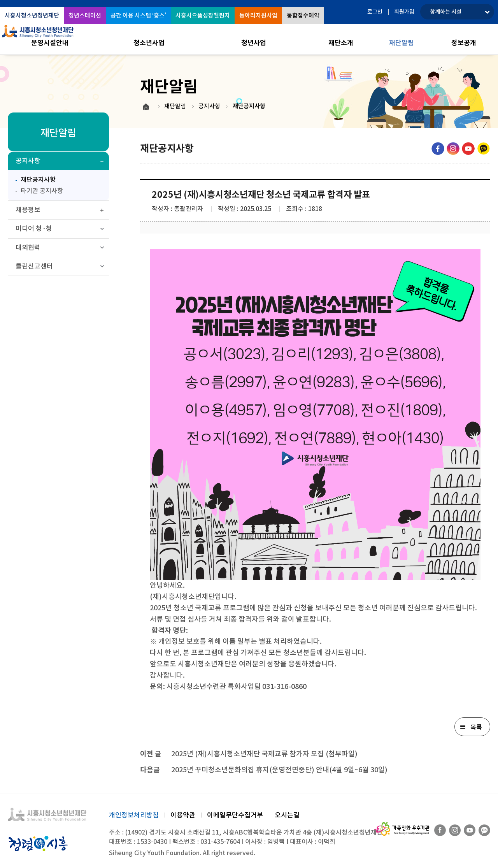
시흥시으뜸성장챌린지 (203, 15)
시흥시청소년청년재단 (32, 15)
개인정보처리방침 (134, 815)
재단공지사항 (34, 179)
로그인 (375, 12)
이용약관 (183, 815)
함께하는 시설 (446, 12)
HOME (146, 107)
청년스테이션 (85, 15)
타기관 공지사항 (42, 191)
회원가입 (404, 12)
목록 (476, 727)
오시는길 (287, 815)
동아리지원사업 (258, 15)
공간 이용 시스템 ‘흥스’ (138, 15)
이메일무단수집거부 (235, 815)
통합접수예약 (303, 15)
